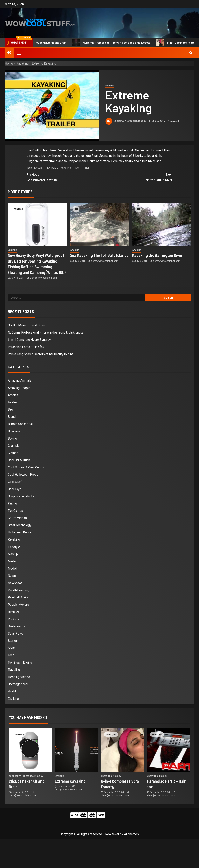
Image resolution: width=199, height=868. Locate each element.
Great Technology (20, 525)
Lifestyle (14, 547)
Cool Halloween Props (23, 475)
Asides (13, 402)
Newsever (112, 834)
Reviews (14, 612)
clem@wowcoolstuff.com (131, 121)
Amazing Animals (20, 381)
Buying (12, 438)
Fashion (13, 504)
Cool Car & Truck (19, 460)
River (77, 168)
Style (11, 648)
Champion (14, 446)
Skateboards (16, 626)
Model (12, 568)
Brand (12, 417)
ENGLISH (39, 168)
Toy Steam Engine (20, 663)
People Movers (18, 605)
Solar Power (16, 634)
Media (12, 561)
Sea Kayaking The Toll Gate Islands (99, 255)
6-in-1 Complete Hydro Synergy (29, 340)
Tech (11, 655)
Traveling (14, 670)
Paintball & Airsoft (20, 597)
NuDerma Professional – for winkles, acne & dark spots (116, 43)
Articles (13, 395)
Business (14, 431)
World (12, 691)
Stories (13, 641)
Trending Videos (19, 677)
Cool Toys (15, 489)
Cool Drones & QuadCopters (27, 467)
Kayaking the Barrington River (157, 255)
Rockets (13, 619)
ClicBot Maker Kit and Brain (49, 43)
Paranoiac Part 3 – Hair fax (26, 347)
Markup (13, 554)
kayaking (66, 168)
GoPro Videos (17, 518)
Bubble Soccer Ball (21, 424)
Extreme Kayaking (70, 781)
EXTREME (53, 168)
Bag (10, 410)
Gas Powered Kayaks (63, 177)
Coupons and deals (21, 496)
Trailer (86, 168)
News (12, 576)
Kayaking (110, 85)
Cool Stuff (15, 482)
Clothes (13, 453)
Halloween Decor (19, 532)
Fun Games (15, 511)
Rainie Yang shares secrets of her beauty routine (41, 354)
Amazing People (19, 388)
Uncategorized (18, 684)
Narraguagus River (136, 177)
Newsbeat (15, 583)
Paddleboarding (19, 590)
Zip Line (13, 699)
